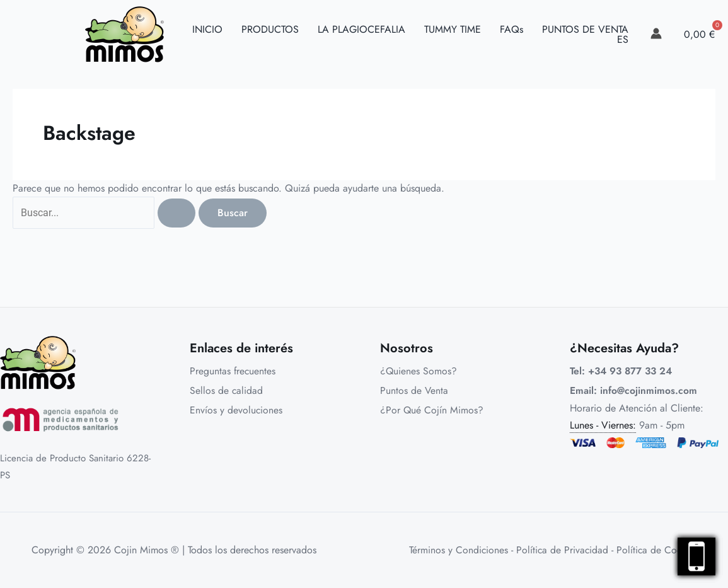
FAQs (511, 30)
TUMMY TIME (453, 30)
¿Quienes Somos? (419, 371)
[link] (656, 33)
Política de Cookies (658, 550)
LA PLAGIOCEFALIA (361, 30)
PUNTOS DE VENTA (585, 30)
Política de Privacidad (562, 550)
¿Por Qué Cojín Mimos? (432, 411)
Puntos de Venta (414, 391)
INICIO (207, 30)
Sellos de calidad (227, 391)
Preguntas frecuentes (233, 371)
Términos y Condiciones (458, 550)
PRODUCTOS (270, 30)
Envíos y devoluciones (236, 411)
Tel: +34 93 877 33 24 (624, 371)
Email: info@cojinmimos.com (633, 391)
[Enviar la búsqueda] (178, 213)
